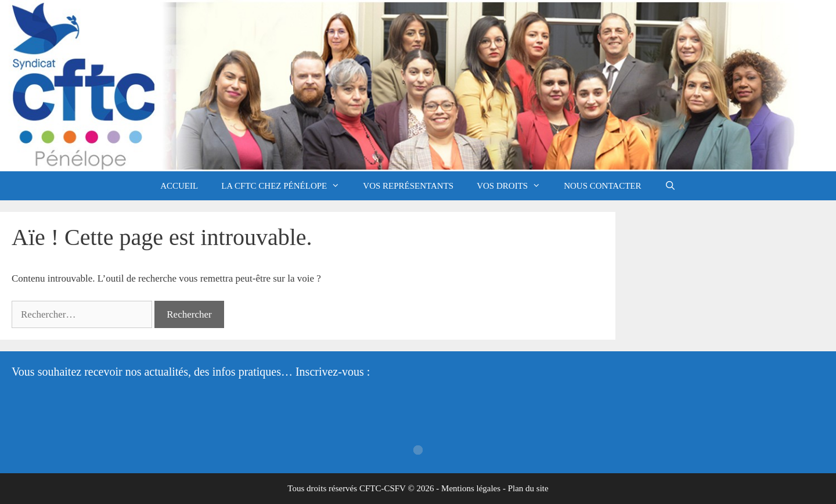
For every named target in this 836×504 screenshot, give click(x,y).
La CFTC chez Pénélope (286, 186)
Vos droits (514, 186)
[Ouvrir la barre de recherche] (670, 186)
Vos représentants (408, 186)
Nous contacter (602, 186)
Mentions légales (471, 488)
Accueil (179, 186)
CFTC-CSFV (383, 488)
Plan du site (528, 488)
